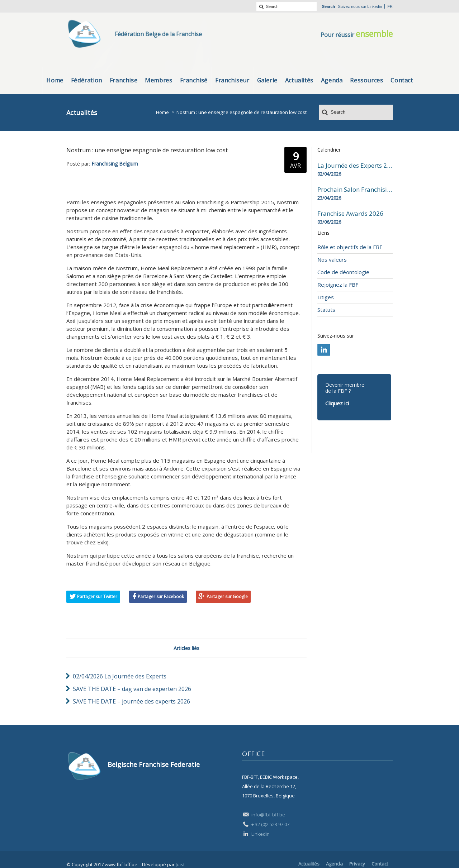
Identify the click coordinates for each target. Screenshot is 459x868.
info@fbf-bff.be (268, 815)
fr (390, 6)
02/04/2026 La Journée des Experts (120, 676)
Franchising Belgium (115, 164)
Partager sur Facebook (161, 597)
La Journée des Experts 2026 (355, 166)
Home (162, 112)
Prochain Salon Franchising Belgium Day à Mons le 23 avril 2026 (355, 190)
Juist (180, 864)
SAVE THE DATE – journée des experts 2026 (131, 701)
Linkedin (375, 6)
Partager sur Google (227, 597)
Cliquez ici (337, 403)
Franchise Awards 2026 (350, 214)
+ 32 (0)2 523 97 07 (270, 824)
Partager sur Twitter (97, 597)
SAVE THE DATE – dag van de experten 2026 (132, 689)
